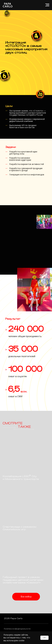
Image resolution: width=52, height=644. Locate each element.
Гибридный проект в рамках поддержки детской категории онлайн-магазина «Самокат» (23, 580)
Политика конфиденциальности (17, 629)
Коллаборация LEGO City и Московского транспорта (21, 478)
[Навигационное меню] (47, 5)
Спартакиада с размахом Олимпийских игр (19, 528)
